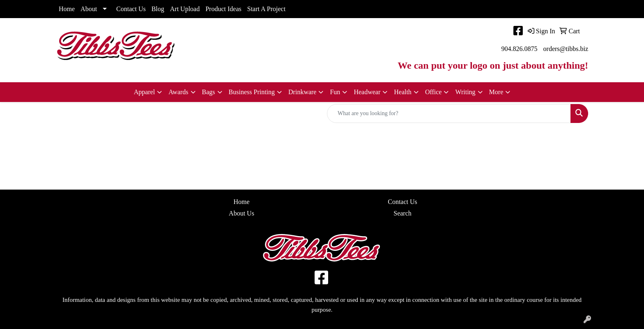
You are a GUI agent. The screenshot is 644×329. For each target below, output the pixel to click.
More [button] (496, 92)
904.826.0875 (520, 49)
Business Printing (252, 92)
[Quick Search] (449, 114)
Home (67, 9)
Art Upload (185, 9)
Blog (158, 9)
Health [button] (403, 92)
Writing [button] (465, 92)
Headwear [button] (367, 92)
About (89, 9)
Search (402, 213)
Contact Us (131, 9)
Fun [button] (335, 92)
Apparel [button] (145, 92)
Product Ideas (223, 9)
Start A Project (266, 9)
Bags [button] (209, 92)
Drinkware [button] (302, 92)
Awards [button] (178, 92)
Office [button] (434, 92)
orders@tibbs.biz (566, 49)
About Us (241, 213)
